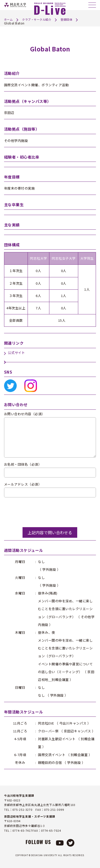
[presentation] (43, 512)
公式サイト (16, 353)
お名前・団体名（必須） (23, 465)
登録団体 (66, 19)
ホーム (8, 19)
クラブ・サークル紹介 (37, 19)
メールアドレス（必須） (23, 484)
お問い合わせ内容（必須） (25, 414)
